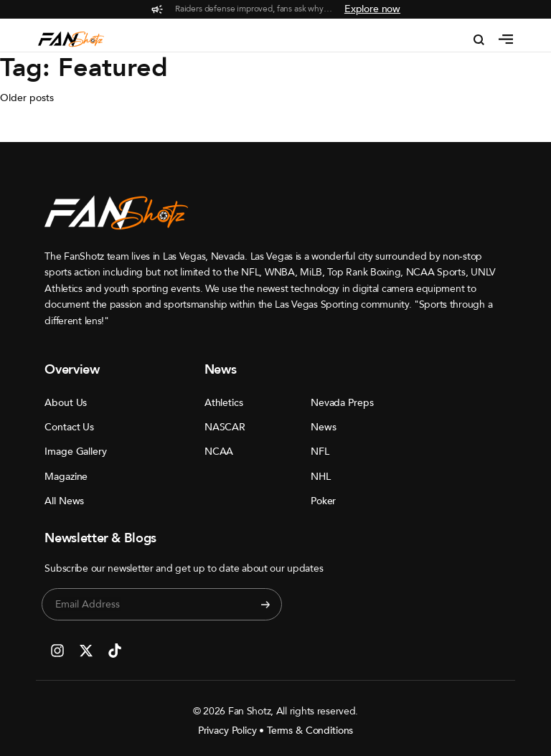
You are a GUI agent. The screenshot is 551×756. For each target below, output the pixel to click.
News (323, 427)
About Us (66, 403)
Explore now (372, 9)
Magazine (66, 477)
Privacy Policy (227, 731)
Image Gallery (67, 452)
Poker (323, 501)
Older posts (27, 98)
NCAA (219, 452)
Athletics (224, 403)
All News (64, 501)
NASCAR (225, 427)
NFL (320, 452)
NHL (321, 477)
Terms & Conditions (310, 731)
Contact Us (67, 427)
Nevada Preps (342, 403)
